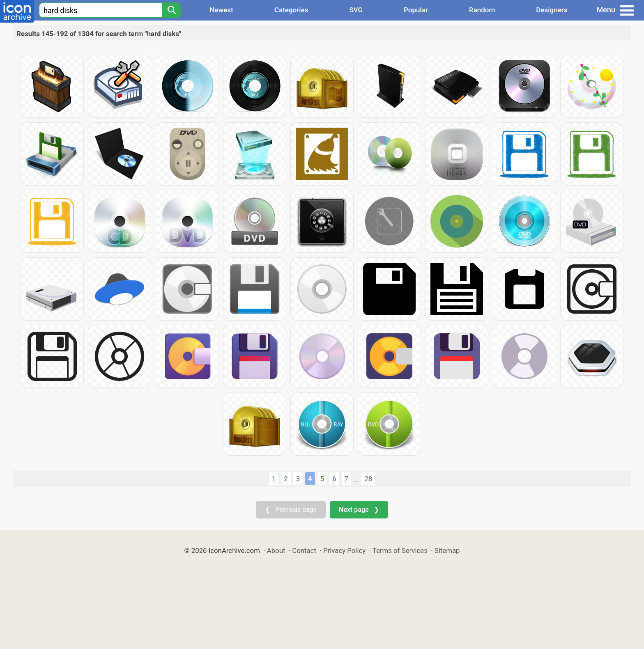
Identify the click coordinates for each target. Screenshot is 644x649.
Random (482, 10)
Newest (221, 10)
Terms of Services (400, 550)
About (276, 550)
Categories (291, 10)
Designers (552, 10)
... (356, 479)
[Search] (171, 10)
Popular (416, 10)
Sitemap (447, 550)
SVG (356, 10)
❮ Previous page (291, 510)
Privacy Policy (344, 550)
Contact (304, 550)
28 (368, 479)
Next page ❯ (359, 510)
